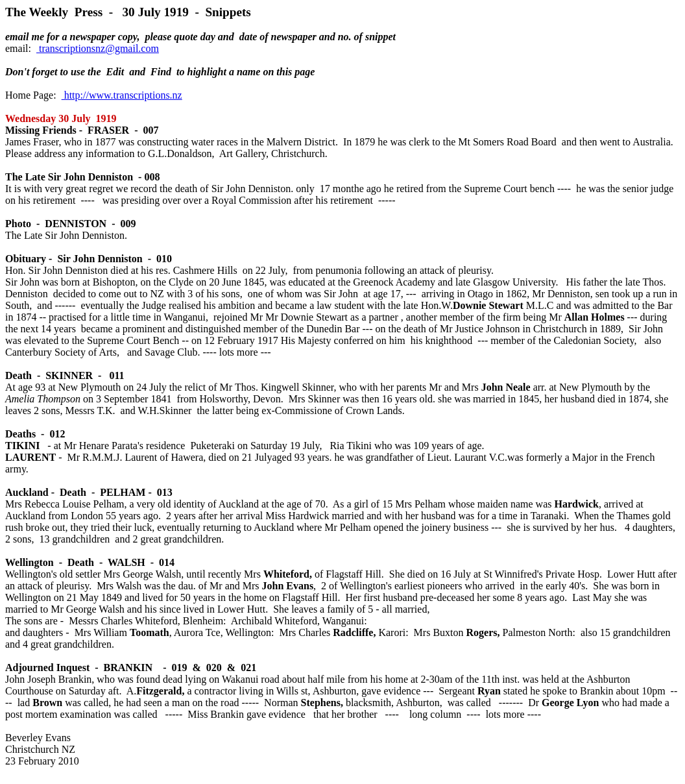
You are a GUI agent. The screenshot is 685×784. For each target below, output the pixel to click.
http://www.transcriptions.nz (122, 95)
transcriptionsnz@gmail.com (98, 48)
